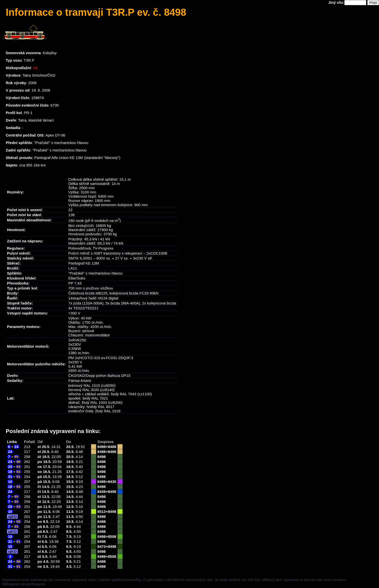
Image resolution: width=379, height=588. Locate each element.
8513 (101, 512)
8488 (112, 447)
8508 (112, 536)
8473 (101, 546)
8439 (101, 492)
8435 (112, 482)
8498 (101, 447)
